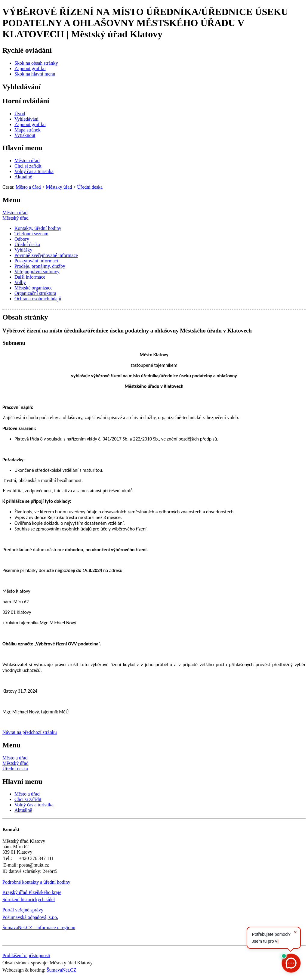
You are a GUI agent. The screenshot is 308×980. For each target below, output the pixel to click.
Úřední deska (15, 769)
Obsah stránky (25, 317)
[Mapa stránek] (28, 130)
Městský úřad (15, 218)
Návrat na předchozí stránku (30, 732)
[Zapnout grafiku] (30, 68)
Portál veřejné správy (23, 910)
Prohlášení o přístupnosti (26, 955)
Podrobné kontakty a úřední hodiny (36, 882)
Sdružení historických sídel (29, 900)
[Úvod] (20, 114)
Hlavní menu (22, 148)
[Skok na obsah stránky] (36, 63)
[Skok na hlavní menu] (35, 74)
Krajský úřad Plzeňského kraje (32, 892)
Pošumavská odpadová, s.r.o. (30, 917)
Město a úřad (15, 213)
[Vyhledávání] (26, 119)
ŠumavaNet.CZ (62, 970)
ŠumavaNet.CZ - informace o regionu (39, 927)
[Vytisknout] (25, 135)
